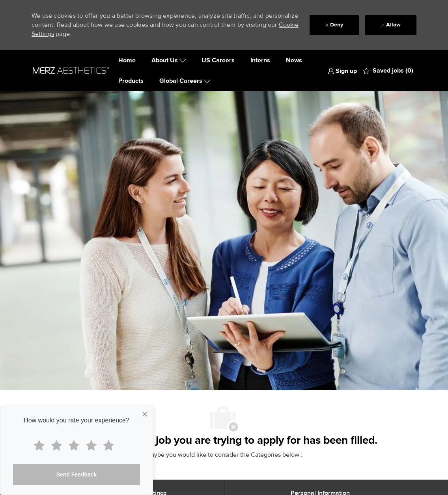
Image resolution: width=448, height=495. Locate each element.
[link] (342, 71)
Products (131, 81)
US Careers (218, 60)
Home (127, 60)
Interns (260, 60)
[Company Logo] (71, 71)
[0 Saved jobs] (388, 71)
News (294, 60)
